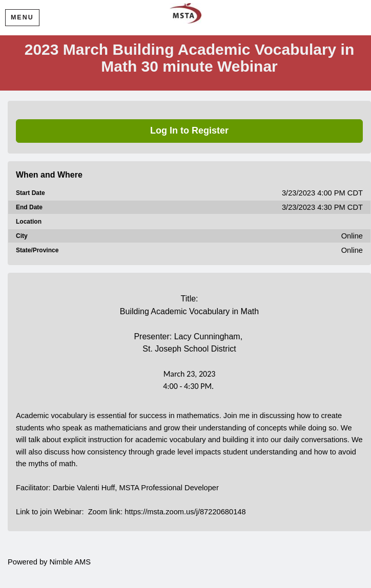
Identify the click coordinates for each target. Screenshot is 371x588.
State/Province (37, 250)
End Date (29, 207)
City (22, 236)
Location (29, 222)
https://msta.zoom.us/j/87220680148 (185, 512)
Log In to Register (189, 130)
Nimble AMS (70, 562)
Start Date (30, 193)
